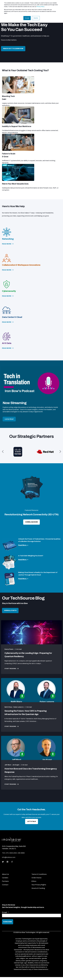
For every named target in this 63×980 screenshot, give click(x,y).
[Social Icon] (3, 862)
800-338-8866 (19, 853)
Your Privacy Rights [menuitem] (39, 885)
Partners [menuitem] (5, 881)
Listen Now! (9, 419)
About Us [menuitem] (5, 874)
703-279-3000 (7, 853)
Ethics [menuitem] (34, 881)
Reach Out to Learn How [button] (13, 49)
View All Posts (10, 610)
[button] (3, 452)
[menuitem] (16, 872)
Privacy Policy (40, 7)
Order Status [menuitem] (36, 878)
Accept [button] (27, 18)
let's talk (32, 821)
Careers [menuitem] (5, 878)
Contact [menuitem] (5, 885)
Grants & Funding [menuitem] (38, 888)
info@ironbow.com (9, 857)
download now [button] (31, 522)
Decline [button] (36, 18)
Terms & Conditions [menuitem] (39, 874)
